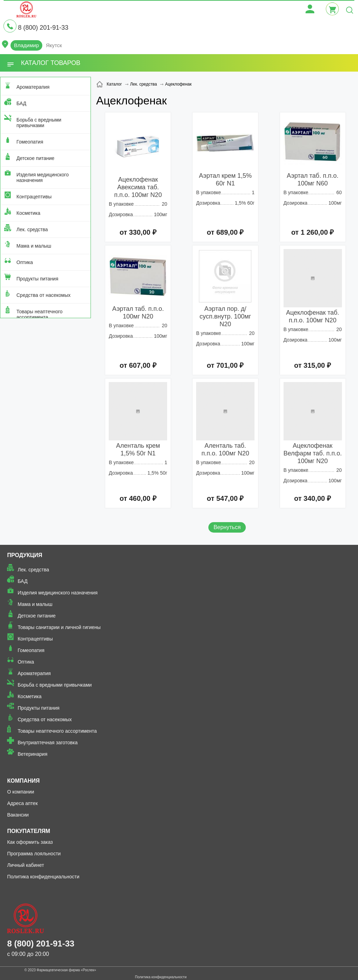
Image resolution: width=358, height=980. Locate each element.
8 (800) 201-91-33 (43, 28)
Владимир (26, 45)
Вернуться (227, 527)
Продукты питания (37, 279)
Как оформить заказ (30, 842)
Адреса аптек (22, 803)
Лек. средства (32, 229)
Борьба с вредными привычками (39, 123)
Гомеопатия (30, 142)
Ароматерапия (33, 87)
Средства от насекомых (44, 295)
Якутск (54, 45)
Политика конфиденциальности (43, 877)
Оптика (25, 262)
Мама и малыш (34, 246)
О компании (20, 792)
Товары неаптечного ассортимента (40, 314)
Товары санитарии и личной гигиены (59, 627)
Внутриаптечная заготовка (48, 743)
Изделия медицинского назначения (42, 177)
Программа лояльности (34, 854)
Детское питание (35, 158)
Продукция (24, 555)
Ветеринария (32, 754)
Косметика (28, 213)
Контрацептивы (34, 197)
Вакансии (18, 815)
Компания (23, 781)
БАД (21, 103)
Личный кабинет (25, 865)
